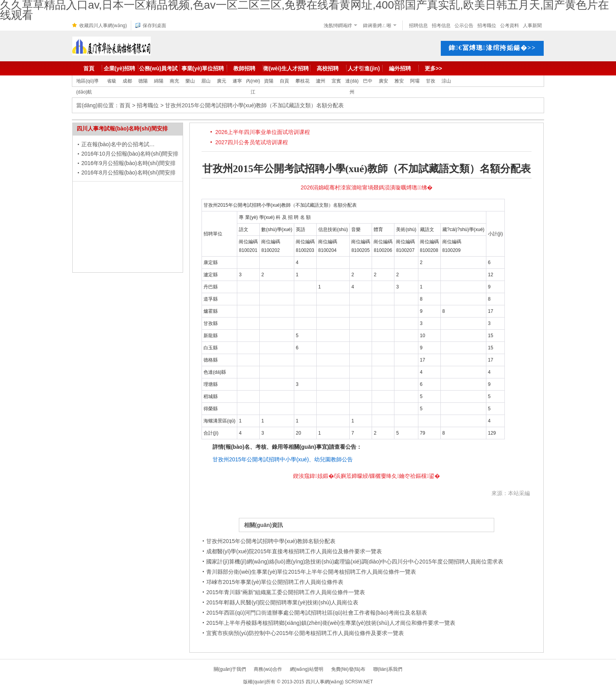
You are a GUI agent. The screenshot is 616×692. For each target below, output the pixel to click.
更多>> (433, 68)
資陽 (269, 81)
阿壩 (415, 81)
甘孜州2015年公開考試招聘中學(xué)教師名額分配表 (271, 541)
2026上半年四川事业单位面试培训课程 (263, 132)
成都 (127, 81)
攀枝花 (302, 81)
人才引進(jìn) (364, 68)
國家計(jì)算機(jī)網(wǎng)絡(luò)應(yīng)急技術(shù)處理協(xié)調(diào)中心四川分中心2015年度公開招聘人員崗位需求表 (355, 562)
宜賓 (336, 81)
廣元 (222, 81)
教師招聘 (244, 68)
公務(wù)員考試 (159, 68)
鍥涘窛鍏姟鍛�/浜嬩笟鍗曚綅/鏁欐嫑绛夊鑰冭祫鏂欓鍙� (366, 476)
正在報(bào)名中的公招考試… (118, 144)
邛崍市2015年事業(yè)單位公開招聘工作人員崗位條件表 (275, 582)
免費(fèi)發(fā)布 (348, 669)
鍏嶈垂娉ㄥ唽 (377, 26)
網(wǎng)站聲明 (307, 669)
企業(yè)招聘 (120, 68)
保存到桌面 (154, 26)
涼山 (446, 81)
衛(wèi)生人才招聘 (286, 68)
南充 (174, 81)
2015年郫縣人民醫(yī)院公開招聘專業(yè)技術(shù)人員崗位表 (282, 602)
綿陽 (159, 81)
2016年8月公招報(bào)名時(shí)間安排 (128, 173)
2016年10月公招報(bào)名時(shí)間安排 (130, 154)
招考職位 (487, 26)
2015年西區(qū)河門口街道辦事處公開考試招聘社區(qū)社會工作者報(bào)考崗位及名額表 (317, 613)
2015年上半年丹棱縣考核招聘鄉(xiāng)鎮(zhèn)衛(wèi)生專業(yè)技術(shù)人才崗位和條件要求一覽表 (331, 623)
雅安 (399, 81)
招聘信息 (418, 26)
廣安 (383, 81)
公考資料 (510, 26)
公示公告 (464, 26)
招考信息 (441, 26)
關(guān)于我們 (230, 669)
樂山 (190, 81)
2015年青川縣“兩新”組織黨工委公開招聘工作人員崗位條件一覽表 (286, 592)
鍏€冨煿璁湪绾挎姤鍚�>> (492, 48)
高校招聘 (328, 68)
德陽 (143, 81)
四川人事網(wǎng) (325, 682)
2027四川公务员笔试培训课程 (252, 142)
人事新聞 (532, 26)
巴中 (368, 81)
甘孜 (431, 81)
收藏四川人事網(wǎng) (103, 26)
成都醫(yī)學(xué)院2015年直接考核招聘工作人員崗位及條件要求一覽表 (294, 551)
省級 (112, 81)
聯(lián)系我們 (388, 669)
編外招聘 (400, 68)
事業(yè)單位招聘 (203, 68)
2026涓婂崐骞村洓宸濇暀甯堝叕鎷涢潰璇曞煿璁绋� (366, 187)
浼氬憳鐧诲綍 (338, 26)
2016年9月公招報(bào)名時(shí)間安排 (128, 163)
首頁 (89, 68)
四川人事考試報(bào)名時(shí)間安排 (122, 128)
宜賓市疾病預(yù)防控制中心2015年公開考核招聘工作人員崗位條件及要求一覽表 (305, 633)
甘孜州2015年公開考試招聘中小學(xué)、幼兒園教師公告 (283, 459)
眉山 (206, 81)
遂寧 (237, 81)
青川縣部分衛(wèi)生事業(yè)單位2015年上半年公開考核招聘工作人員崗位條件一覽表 (311, 572)
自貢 (284, 81)
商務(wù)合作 (268, 669)
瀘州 (321, 81)
